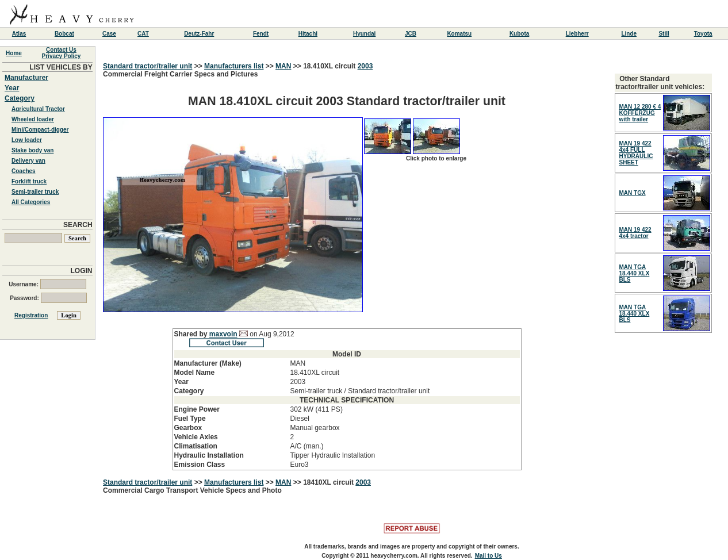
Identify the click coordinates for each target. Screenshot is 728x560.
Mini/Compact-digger (40, 130)
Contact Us (61, 50)
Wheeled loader (33, 119)
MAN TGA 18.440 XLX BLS (635, 273)
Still (664, 34)
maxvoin (223, 334)
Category (20, 98)
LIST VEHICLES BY (61, 67)
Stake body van (32, 150)
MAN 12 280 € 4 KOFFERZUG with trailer (640, 113)
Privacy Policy (62, 56)
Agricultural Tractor (38, 109)
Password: (48, 298)
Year (12, 88)
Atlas (19, 34)
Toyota (703, 34)
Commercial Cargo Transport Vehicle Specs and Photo (192, 490)
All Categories (31, 202)
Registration (31, 315)
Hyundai (364, 34)
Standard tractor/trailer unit (147, 66)
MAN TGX (633, 193)
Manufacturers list (234, 66)
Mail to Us (488, 556)
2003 (365, 66)
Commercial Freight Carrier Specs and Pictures (347, 270)
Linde (629, 34)
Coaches (24, 171)
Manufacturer (26, 78)
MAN (283, 66)
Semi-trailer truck (35, 192)
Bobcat (64, 34)
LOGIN (82, 271)
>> (198, 66)
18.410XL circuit (330, 66)
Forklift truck (29, 181)
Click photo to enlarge (436, 158)
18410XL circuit (329, 482)
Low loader (27, 140)
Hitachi (308, 34)
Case (109, 34)
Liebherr (577, 34)
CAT (143, 34)
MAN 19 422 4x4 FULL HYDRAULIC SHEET (636, 153)
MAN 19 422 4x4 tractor (635, 233)
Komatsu (459, 34)
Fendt (261, 34)
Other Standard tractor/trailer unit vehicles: (660, 83)
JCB (411, 34)
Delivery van (28, 161)
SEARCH (78, 225)
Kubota (519, 34)
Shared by (192, 334)
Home (14, 53)
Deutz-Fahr (199, 34)
